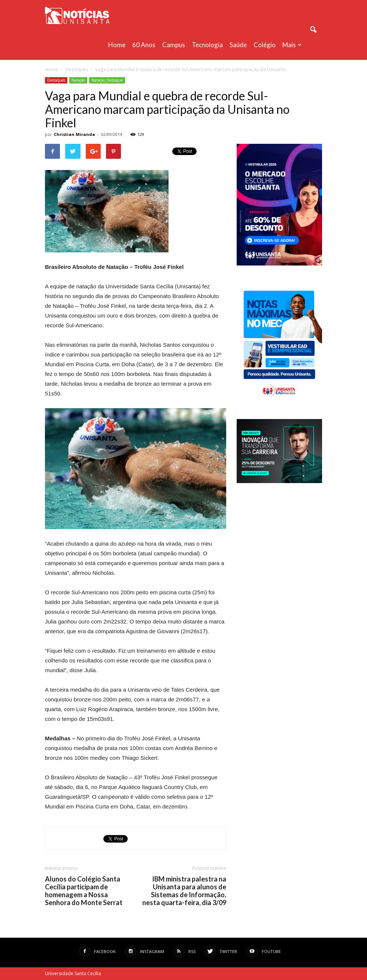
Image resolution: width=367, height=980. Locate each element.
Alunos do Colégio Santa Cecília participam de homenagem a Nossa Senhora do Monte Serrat (84, 891)
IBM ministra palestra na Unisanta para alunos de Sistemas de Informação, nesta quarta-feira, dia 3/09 (184, 891)
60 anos (144, 45)
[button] (313, 30)
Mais (292, 45)
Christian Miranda (75, 134)
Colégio (265, 45)
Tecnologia (207, 45)
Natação (78, 80)
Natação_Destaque (107, 80)
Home (117, 45)
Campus (174, 45)
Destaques (56, 80)
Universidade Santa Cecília (73, 973)
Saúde (238, 45)
